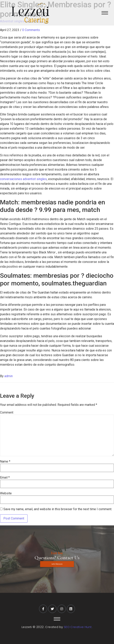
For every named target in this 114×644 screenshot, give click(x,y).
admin (9, 376)
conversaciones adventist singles (23, 179)
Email (5, 478)
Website (6, 493)
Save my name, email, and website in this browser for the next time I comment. (58, 509)
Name (5, 462)
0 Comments (31, 30)
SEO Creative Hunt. (78, 627)
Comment (7, 413)
